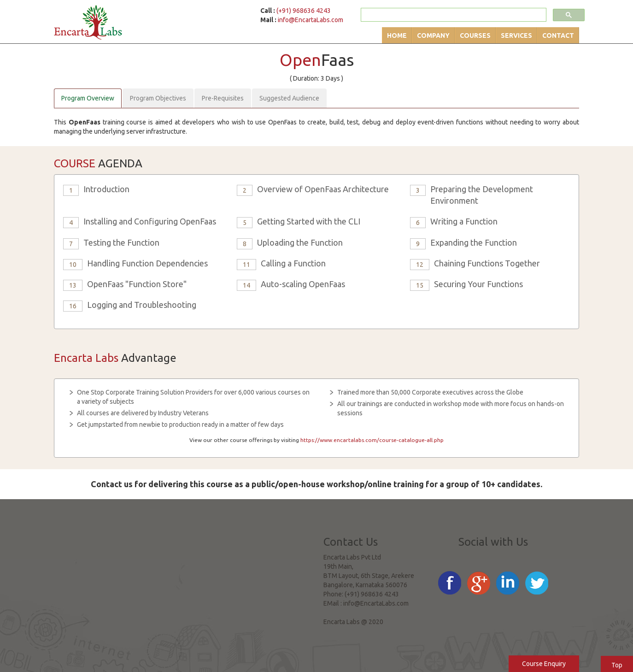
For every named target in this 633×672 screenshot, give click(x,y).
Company (433, 35)
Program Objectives (158, 98)
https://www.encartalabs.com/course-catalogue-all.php (372, 440)
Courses (475, 35)
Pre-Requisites (223, 98)
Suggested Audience (289, 98)
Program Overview (88, 98)
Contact (558, 35)
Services (516, 35)
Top (617, 665)
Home (397, 35)
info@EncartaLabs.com (311, 20)
